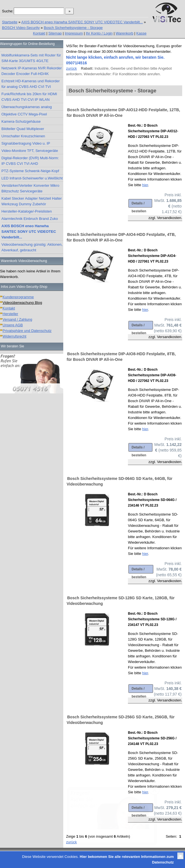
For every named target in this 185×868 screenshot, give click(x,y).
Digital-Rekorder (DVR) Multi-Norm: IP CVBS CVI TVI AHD (30, 161)
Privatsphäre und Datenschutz (27, 331)
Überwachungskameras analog (27, 107)
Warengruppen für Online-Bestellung (27, 44)
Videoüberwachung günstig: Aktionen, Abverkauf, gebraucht (32, 247)
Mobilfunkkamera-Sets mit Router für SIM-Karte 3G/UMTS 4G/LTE (31, 58)
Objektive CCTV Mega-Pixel (24, 114)
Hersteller (10, 314)
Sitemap (55, 33)
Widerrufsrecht (14, 336)
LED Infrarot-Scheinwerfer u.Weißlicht (32, 178)
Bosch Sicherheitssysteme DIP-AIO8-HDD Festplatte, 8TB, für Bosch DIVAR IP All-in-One (121, 357)
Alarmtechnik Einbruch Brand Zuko (30, 219)
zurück (71, 68)
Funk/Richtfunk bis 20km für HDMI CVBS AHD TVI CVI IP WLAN (29, 97)
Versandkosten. (170, 218)
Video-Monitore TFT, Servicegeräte (30, 151)
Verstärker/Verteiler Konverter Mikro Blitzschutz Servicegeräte (30, 188)
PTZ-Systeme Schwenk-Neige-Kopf (30, 171)
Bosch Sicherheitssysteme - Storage (73, 28)
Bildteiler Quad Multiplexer (23, 129)
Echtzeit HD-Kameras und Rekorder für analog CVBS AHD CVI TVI (31, 84)
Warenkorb (124, 33)
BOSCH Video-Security (21, 28)
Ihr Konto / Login (99, 33)
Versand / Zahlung (17, 319)
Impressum (74, 33)
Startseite (10, 22)
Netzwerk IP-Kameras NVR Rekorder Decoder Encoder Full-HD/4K (32, 71)
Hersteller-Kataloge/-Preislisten (27, 211)
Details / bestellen (139, 204)
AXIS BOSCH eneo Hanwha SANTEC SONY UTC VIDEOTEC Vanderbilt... (82, 22)
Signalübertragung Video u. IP (26, 143)
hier (145, 185)
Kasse (141, 33)
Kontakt (39, 33)
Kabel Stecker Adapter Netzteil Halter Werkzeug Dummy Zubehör (32, 201)
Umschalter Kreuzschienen (23, 136)
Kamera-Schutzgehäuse (21, 121)
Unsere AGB (13, 325)
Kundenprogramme (18, 297)
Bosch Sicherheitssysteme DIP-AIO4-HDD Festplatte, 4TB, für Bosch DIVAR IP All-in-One (121, 237)
